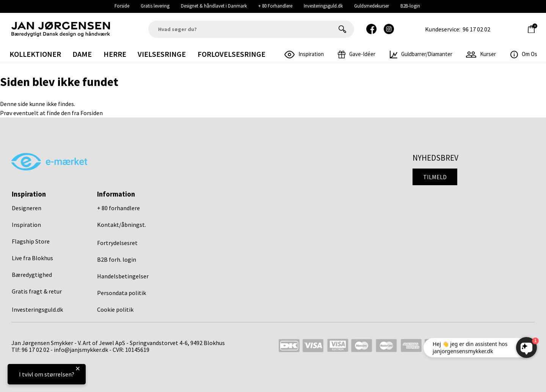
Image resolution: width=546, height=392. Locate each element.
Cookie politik (115, 309)
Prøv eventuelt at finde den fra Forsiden (51, 113)
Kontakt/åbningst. (122, 225)
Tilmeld (435, 177)
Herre (115, 54)
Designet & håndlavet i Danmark (214, 6)
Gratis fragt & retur (37, 291)
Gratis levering (155, 6)
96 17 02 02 (476, 29)
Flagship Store (31, 241)
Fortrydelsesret (117, 243)
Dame (82, 54)
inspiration (304, 54)
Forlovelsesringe (231, 54)
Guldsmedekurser (372, 6)
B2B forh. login (117, 259)
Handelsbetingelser (123, 276)
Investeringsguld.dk (323, 6)
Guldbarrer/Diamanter (421, 54)
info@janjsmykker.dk (81, 350)
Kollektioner (35, 54)
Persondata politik (122, 293)
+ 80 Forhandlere (275, 6)
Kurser (481, 54)
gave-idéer (357, 54)
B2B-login (410, 6)
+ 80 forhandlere (118, 208)
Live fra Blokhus (32, 258)
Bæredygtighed (32, 275)
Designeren (27, 208)
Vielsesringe (162, 54)
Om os (524, 54)
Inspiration (26, 225)
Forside (122, 6)
